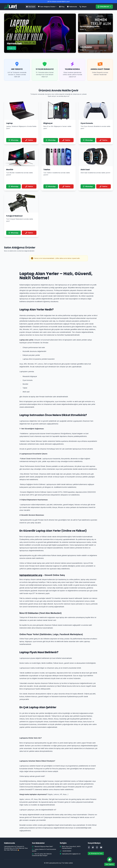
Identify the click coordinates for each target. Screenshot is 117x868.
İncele (12, 48)
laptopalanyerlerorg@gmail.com (71, 854)
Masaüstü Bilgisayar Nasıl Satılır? (42, 846)
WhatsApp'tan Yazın (96, 853)
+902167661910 (67, 851)
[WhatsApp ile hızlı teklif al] (110, 861)
